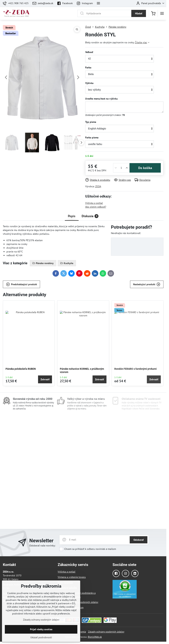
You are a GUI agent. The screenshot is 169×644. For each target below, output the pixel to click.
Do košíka (145, 168)
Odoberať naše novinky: (42, 546)
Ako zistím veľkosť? (96, 207)
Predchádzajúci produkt (22, 284)
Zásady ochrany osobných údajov (106, 632)
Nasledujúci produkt (147, 284)
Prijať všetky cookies (41, 638)
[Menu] (162, 13)
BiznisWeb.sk (95, 637)
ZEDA (98, 186)
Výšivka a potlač (94, 203)
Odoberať (139, 540)
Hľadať (139, 13)
